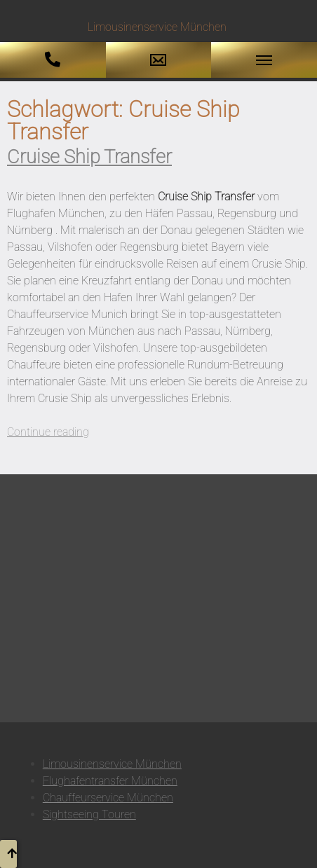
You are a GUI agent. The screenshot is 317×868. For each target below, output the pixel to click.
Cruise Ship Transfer (89, 157)
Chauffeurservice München (108, 798)
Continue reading (48, 432)
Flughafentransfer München (110, 781)
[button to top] (8, 854)
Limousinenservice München (112, 764)
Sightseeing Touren (89, 814)
